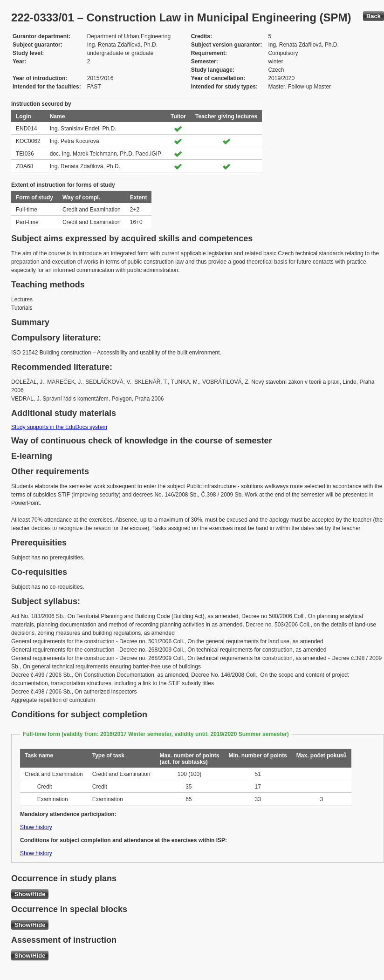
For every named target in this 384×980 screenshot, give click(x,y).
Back (374, 16)
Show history (36, 827)
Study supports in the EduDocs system (59, 427)
